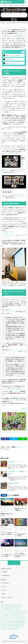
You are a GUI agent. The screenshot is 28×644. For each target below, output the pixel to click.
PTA (4, 15)
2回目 (17, 35)
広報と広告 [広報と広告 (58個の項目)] (10, 625)
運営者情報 (24, 408)
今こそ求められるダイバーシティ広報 (20, 535)
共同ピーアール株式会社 (21, 410)
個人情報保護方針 (6, 575)
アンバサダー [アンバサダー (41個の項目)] (17, 609)
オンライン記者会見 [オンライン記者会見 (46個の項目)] (22, 612)
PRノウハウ (5, 590)
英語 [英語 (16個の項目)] (12, 628)
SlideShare (7, 237)
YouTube (22, 235)
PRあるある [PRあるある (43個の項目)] (7, 606)
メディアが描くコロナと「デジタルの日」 (7, 556)
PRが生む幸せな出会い (9, 59)
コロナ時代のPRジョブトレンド (15, 461)
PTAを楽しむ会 (12, 390)
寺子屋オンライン (10, 35)
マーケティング (8, 511)
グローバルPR (5, 508)
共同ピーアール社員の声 (14, 5)
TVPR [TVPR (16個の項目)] (20, 606)
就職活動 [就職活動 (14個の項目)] (24, 622)
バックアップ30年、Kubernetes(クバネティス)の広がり (20, 555)
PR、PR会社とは (4, 5)
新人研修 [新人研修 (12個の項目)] (16, 625)
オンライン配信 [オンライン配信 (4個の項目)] (5, 615)
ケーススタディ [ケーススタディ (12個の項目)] (20, 615)
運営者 (8, 449)
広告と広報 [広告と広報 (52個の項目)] (4, 625)
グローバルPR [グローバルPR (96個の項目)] (13, 615)
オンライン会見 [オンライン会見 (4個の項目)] (13, 612)
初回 (18, 79)
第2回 (22, 194)
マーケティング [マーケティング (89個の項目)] (5, 622)
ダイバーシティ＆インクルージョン (12, 15)
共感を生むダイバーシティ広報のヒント (20, 509)
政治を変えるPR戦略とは (13, 483)
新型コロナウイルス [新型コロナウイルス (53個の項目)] (6, 628)
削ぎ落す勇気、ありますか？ (9, 232)
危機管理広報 (3, 531)
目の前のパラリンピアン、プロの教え (12, 55)
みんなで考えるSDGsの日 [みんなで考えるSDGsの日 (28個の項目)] (7, 609)
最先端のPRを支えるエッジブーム (7, 515)
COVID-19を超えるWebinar (9, 235)
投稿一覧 (19, 447)
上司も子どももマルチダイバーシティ (12, 63)
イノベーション (4, 550)
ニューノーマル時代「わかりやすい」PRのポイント (7, 534)
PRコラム (4, 587)
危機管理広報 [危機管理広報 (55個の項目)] (17, 622)
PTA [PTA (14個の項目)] (16, 606)
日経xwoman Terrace (21, 390)
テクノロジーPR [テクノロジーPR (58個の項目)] (21, 619)
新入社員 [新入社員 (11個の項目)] (21, 625)
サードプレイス (16, 391)
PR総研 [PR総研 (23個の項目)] (12, 606)
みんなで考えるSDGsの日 (7, 549)
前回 (3, 30)
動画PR (10, 530)
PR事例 (22, 5)
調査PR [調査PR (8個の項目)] (17, 628)
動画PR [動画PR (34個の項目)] (11, 622)
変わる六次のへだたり (8, 234)
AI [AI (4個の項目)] (2, 606)
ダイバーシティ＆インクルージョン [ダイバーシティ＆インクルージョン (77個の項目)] (9, 619)
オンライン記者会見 (19, 528)
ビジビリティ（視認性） (14, 400)
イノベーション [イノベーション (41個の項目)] (5, 612)
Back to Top (14, 563)
